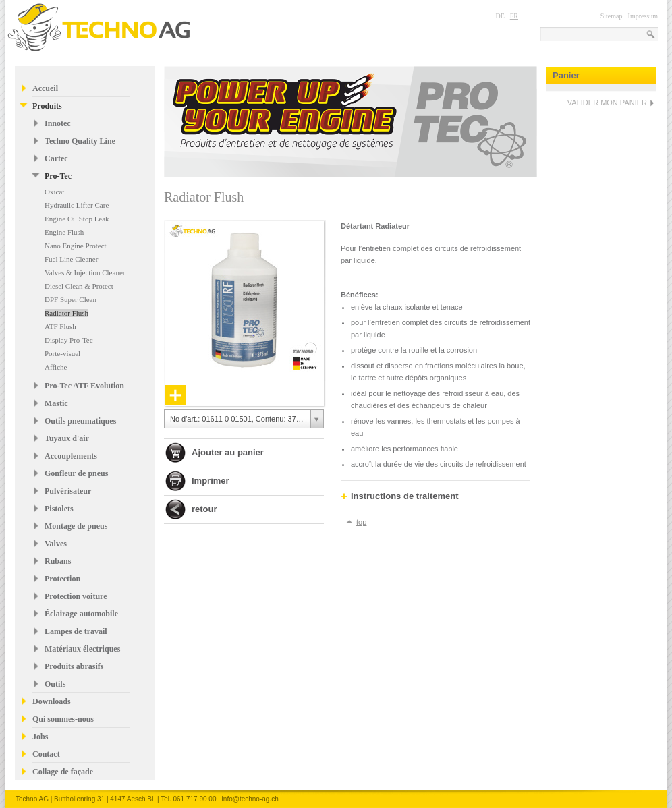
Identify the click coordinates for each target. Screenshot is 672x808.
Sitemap (612, 16)
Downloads (52, 701)
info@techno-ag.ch (250, 799)
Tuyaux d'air (67, 438)
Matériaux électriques (82, 649)
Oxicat (54, 192)
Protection (62, 579)
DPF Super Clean (71, 299)
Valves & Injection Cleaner (85, 272)
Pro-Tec (58, 176)
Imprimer (211, 481)
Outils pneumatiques (80, 421)
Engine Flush (64, 232)
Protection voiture (76, 596)
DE (500, 16)
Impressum (643, 16)
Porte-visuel (62, 353)
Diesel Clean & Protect (79, 286)
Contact (46, 754)
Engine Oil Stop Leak (77, 219)
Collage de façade (63, 772)
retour (204, 509)
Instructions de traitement (400, 496)
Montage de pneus (76, 526)
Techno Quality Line (80, 141)
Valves (56, 544)
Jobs (40, 737)
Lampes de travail (76, 631)
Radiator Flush (66, 313)
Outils (55, 684)
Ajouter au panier (228, 452)
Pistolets (59, 509)
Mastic (56, 403)
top (361, 522)
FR (514, 16)
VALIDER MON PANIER (607, 103)
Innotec (58, 123)
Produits (47, 106)
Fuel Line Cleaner (71, 259)
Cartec (56, 158)
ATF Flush (60, 326)
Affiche (56, 367)
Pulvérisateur (68, 491)
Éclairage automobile (81, 614)
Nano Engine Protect (76, 246)
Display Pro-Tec (69, 340)
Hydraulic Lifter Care (77, 205)
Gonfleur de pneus (76, 473)
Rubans (58, 561)
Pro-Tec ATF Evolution (84, 386)
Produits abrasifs (74, 666)
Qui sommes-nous (63, 719)
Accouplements (71, 456)
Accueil (45, 88)
